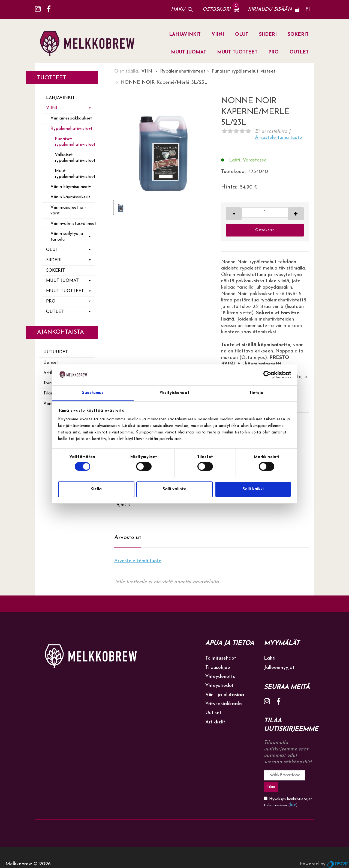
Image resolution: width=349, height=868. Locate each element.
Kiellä (96, 489)
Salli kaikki (253, 489)
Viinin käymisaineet (70, 187)
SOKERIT (298, 35)
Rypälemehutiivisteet (71, 129)
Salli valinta (174, 489)
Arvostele (279, 138)
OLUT (242, 35)
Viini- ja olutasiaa (225, 695)
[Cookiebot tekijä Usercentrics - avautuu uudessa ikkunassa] (267, 375)
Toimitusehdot (221, 658)
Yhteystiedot (219, 686)
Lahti (270, 658)
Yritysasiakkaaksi (224, 704)
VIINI (218, 35)
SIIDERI (268, 35)
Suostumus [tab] (93, 393)
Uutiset (51, 363)
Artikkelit (215, 722)
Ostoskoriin (265, 230)
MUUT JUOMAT (189, 52)
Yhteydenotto (220, 677)
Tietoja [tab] (256, 393)
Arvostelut (128, 538)
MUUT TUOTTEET (237, 52)
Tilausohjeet (219, 668)
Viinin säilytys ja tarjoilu (67, 237)
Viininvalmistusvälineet (73, 224)
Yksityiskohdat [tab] (174, 393)
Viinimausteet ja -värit (68, 210)
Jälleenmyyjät (279, 668)
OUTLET (299, 52)
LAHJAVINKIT (185, 35)
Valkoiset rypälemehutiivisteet (75, 158)
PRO (273, 52)
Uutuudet (56, 352)
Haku (178, 9)
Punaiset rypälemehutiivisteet (75, 142)
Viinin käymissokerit (70, 197)
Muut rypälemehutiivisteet (75, 174)
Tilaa (306, 775)
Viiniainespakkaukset (71, 118)
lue (293, 792)
